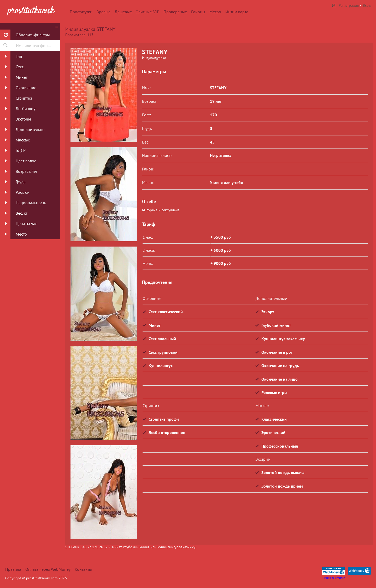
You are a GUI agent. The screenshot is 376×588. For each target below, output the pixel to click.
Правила (13, 569)
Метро (215, 12)
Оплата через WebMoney (48, 569)
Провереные (175, 12)
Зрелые (104, 12)
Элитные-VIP (148, 12)
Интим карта (237, 12)
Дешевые (123, 12)
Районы (198, 12)
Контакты (83, 569)
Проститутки (81, 12)
